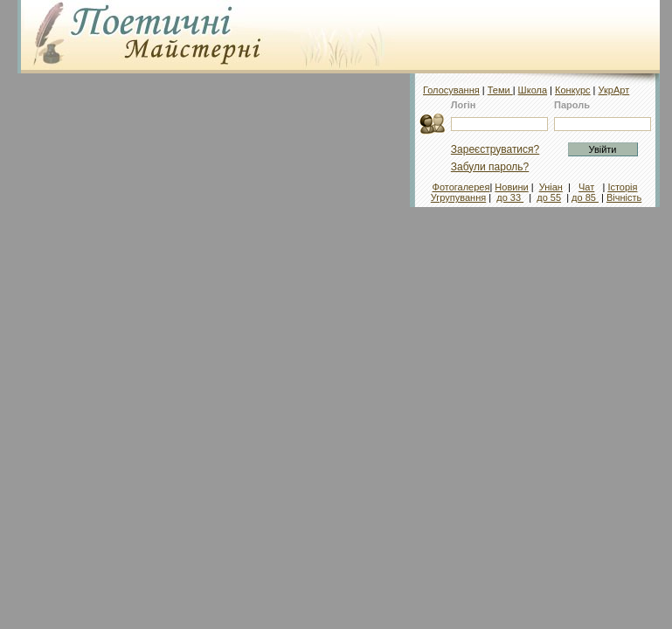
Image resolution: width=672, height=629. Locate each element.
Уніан (551, 187)
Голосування (451, 90)
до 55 (549, 197)
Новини (511, 187)
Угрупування (458, 197)
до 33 (510, 197)
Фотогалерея (461, 187)
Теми (500, 90)
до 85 (585, 197)
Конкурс (573, 90)
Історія (622, 187)
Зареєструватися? (495, 149)
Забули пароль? (490, 167)
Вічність (624, 197)
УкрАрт (614, 90)
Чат (586, 187)
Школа (533, 90)
